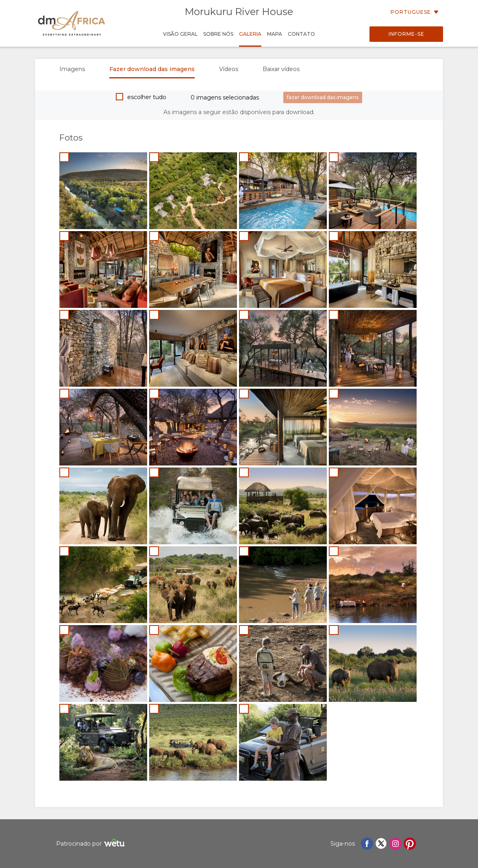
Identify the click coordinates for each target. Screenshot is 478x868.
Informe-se (406, 34)
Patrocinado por (91, 844)
